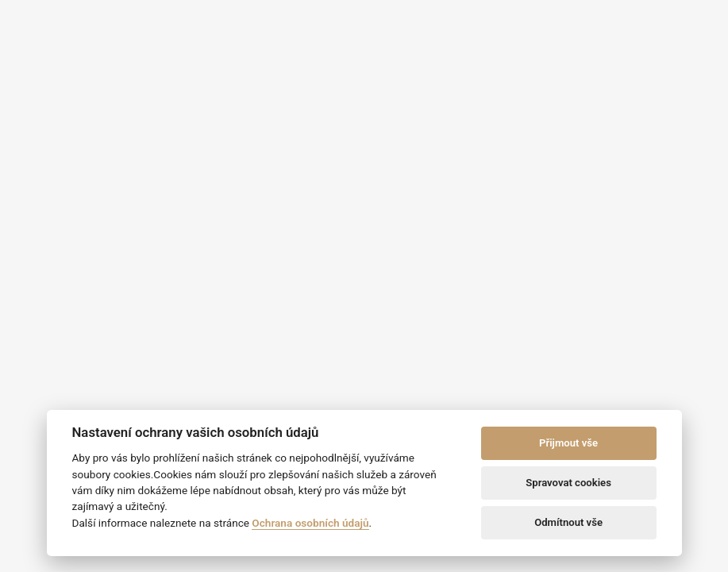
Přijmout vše (568, 443)
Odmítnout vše (568, 522)
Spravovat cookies (568, 483)
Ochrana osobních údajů (310, 523)
